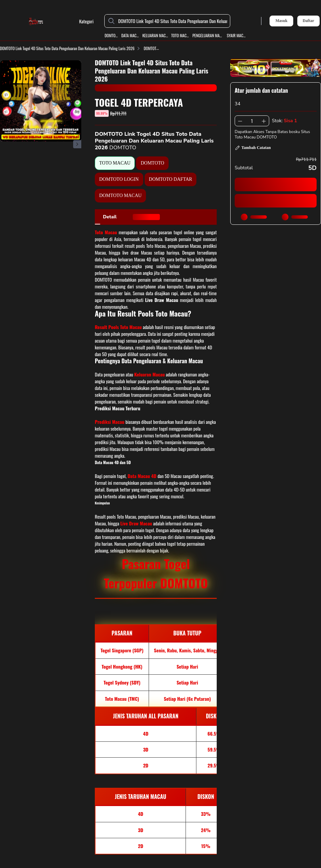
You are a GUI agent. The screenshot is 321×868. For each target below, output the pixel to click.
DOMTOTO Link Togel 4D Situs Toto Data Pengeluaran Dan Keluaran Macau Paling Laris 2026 (71, 48)
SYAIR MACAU (237, 36)
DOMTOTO (112, 36)
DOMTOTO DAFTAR (171, 179)
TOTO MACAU (180, 36)
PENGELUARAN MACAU (208, 36)
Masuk (281, 21)
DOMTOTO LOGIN (119, 179)
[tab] (110, 217)
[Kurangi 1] (240, 121)
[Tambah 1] (264, 121)
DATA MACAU (130, 36)
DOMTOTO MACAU (120, 196)
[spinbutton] (252, 121)
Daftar (308, 21)
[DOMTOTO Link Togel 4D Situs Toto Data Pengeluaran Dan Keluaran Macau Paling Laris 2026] (173, 21)
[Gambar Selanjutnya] (77, 144)
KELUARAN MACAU (155, 36)
